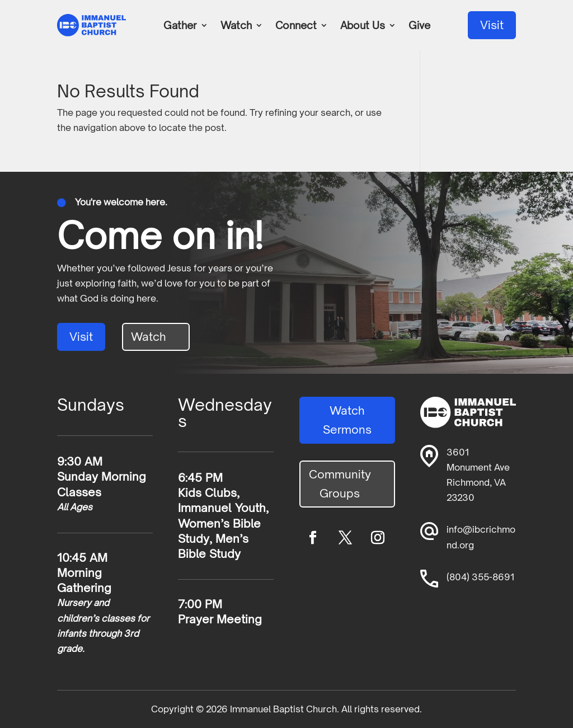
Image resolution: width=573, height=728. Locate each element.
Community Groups (340, 484)
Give (419, 26)
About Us (363, 26)
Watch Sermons (347, 420)
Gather (180, 26)
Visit (492, 25)
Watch (236, 26)
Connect (296, 26)
